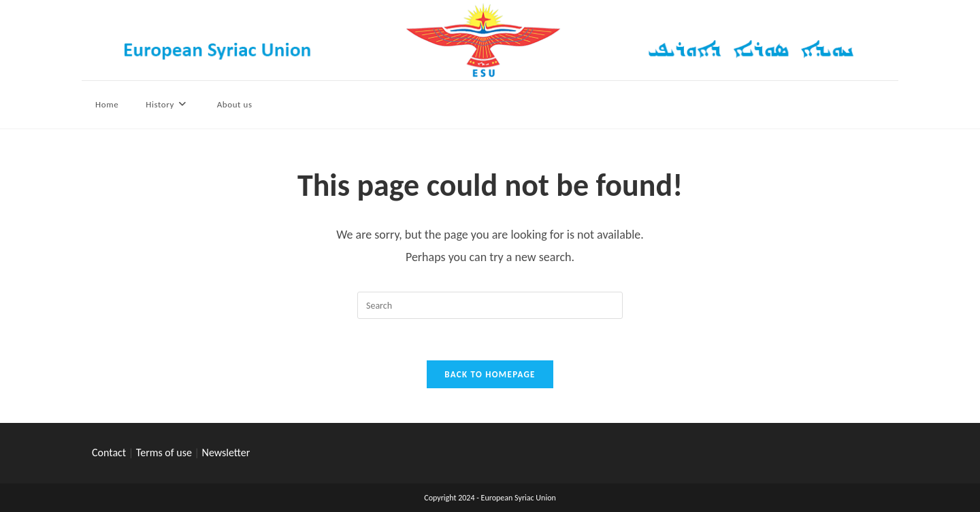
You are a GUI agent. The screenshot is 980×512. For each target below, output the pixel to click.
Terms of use (164, 453)
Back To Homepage (490, 374)
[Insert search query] (490, 305)
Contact (109, 453)
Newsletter (226, 453)
